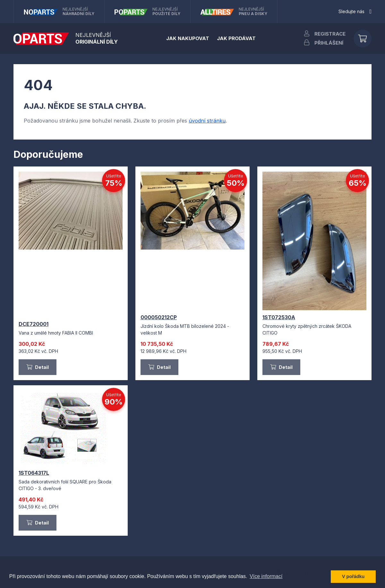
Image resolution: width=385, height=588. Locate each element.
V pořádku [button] (353, 576)
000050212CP (159, 317)
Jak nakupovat (188, 38)
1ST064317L (34, 473)
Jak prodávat (236, 38)
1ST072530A (279, 317)
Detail (38, 367)
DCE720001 (34, 324)
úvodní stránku (207, 121)
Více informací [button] (266, 576)
